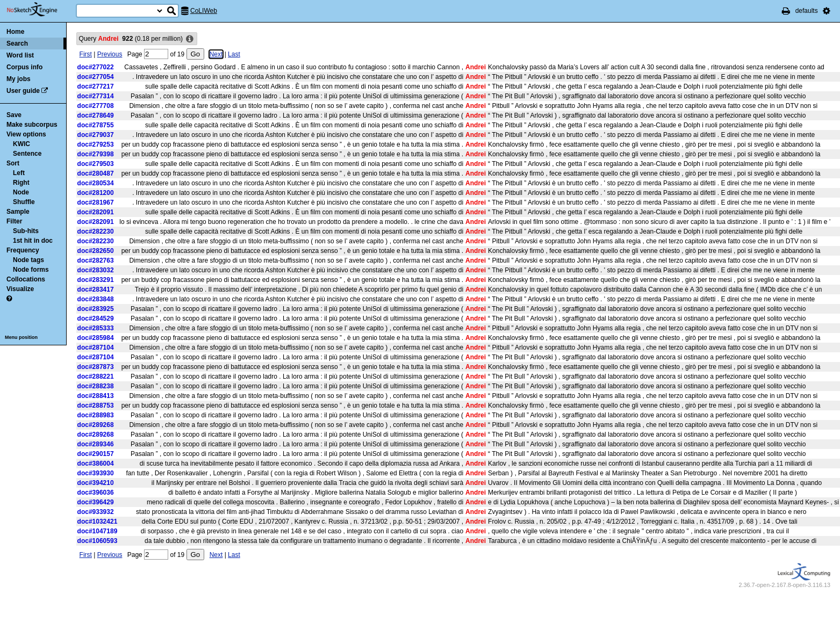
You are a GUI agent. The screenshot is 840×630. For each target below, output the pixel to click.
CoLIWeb (204, 11)
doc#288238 (96, 386)
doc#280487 (96, 173)
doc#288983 (96, 415)
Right (21, 183)
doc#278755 (96, 125)
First (86, 54)
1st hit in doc (33, 241)
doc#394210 (96, 483)
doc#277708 (96, 106)
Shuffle (24, 202)
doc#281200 (96, 193)
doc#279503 (96, 164)
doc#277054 (96, 77)
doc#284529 (96, 318)
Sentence (27, 154)
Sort (13, 163)
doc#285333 (96, 328)
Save (14, 115)
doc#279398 (96, 154)
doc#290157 (96, 454)
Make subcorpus (32, 125)
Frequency (23, 250)
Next (216, 54)
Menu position (21, 337)
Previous (110, 54)
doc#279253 (96, 144)
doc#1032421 (98, 522)
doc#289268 (96, 425)
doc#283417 (96, 289)
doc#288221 (96, 376)
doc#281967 (96, 202)
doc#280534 (96, 183)
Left (19, 173)
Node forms (31, 270)
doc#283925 (96, 309)
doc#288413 (96, 396)
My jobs (19, 79)
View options (26, 134)
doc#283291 (96, 280)
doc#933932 (96, 512)
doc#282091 (96, 212)
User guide (23, 91)
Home (15, 32)
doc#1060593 (98, 541)
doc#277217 (96, 86)
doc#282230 (96, 231)
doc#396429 (96, 502)
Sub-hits (26, 231)
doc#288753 (96, 405)
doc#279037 (96, 135)
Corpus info (24, 67)
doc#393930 (96, 473)
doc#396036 (96, 493)
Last (234, 54)
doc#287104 (96, 347)
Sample (18, 212)
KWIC (21, 144)
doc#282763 (96, 260)
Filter (14, 221)
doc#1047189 (98, 531)
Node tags (28, 260)
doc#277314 (96, 96)
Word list (20, 55)
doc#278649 (96, 115)
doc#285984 (96, 338)
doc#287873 (96, 367)
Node (21, 192)
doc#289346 (96, 444)
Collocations (26, 279)
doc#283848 (96, 299)
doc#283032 (96, 270)
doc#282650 (96, 251)
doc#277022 (96, 67)
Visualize (20, 289)
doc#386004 (96, 464)
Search (17, 44)
